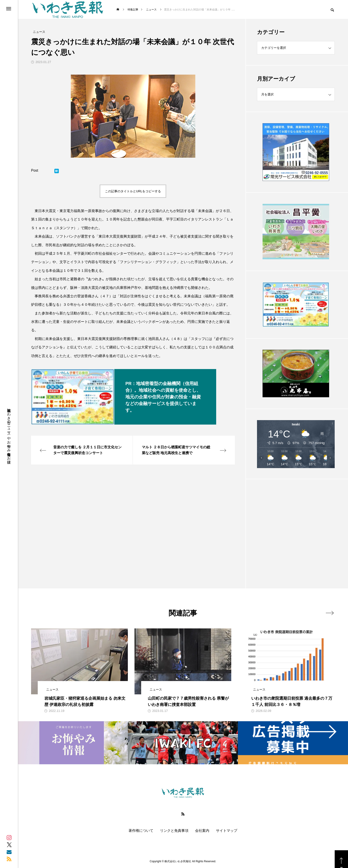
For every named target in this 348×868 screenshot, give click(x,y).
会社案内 (202, 831)
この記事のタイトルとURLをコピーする (133, 191)
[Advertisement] (296, 523)
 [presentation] (330, 613)
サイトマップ (227, 831)
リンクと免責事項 (174, 831)
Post (35, 170)
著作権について (141, 831)
